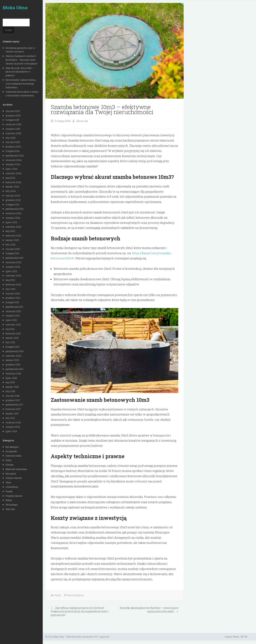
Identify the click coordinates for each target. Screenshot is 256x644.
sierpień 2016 (13, 427)
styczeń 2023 (13, 249)
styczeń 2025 (13, 142)
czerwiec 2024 (13, 173)
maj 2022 (10, 280)
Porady (9, 491)
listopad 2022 (12, 253)
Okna (8, 482)
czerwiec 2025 (13, 133)
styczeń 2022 (13, 293)
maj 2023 (10, 231)
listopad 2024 (13, 151)
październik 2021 (14, 307)
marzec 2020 (12, 360)
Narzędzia (11, 474)
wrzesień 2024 (14, 160)
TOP (244, 637)
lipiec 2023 (11, 222)
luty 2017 (10, 418)
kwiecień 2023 (13, 236)
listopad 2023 (12, 205)
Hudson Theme (232, 637)
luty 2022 (11, 289)
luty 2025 (11, 138)
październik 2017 (14, 405)
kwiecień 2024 (13, 182)
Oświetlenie (12, 487)
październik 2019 (14, 369)
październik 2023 (15, 209)
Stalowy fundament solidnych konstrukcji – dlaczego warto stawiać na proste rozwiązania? (22, 60)
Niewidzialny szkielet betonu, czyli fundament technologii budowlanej (21, 84)
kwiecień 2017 (13, 409)
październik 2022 (15, 258)
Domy (9, 460)
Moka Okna (15, 8)
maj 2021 (10, 329)
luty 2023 (11, 245)
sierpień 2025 (13, 129)
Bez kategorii (12, 447)
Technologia (12, 505)
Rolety (9, 500)
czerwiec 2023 (13, 227)
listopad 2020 (13, 347)
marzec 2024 (12, 187)
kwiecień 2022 (13, 285)
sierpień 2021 (13, 316)
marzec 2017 (12, 413)
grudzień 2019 (13, 365)
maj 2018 (10, 382)
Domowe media (13, 456)
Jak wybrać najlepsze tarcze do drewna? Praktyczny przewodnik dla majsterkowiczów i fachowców (80, 611)
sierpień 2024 (13, 164)
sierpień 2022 (13, 267)
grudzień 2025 (13, 116)
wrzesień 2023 (13, 213)
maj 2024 (10, 178)
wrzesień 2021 (13, 311)
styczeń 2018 (13, 396)
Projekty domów (14, 496)
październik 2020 (15, 351)
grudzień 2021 (13, 298)
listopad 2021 (12, 302)
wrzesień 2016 (13, 422)
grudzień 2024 (13, 147)
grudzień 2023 (13, 200)
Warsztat (10, 509)
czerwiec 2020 (13, 356)
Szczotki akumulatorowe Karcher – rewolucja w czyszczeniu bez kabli (149, 610)
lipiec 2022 (11, 271)
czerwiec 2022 (13, 276)
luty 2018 (10, 391)
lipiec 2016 (11, 431)
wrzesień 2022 (13, 262)
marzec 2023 (12, 240)
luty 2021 (10, 342)
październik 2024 (15, 156)
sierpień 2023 (13, 218)
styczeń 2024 (13, 196)
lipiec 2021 (11, 320)
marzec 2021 (12, 338)
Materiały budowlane (16, 469)
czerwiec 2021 (13, 325)
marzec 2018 (12, 387)
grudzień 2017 (13, 400)
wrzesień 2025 (13, 124)
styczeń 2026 (13, 111)
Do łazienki (11, 451)
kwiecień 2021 (13, 333)
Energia (10, 465)
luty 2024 (11, 191)
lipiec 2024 (11, 169)
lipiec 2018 (11, 378)
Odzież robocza (14, 478)
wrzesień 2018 (13, 373)
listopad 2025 (12, 120)
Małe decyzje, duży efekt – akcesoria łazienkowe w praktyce (20, 72)
